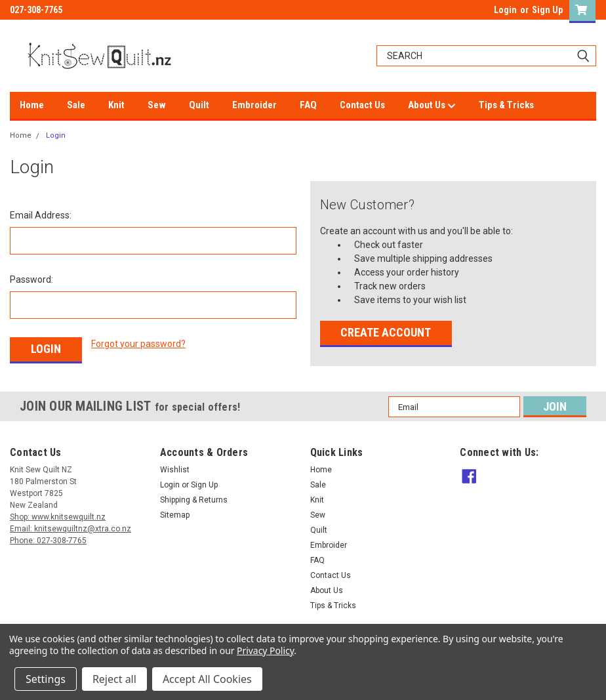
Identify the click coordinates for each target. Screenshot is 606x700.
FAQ (308, 105)
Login (505, 10)
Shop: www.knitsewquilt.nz (58, 515)
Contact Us (362, 105)
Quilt (199, 105)
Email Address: (41, 215)
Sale (76, 105)
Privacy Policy (265, 650)
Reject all (114, 679)
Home (32, 105)
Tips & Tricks (506, 105)
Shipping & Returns (194, 498)
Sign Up (547, 10)
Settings (46, 679)
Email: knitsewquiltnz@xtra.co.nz (71, 527)
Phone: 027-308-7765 (48, 539)
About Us (432, 106)
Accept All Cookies (207, 679)
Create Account (386, 332)
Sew (157, 105)
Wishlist (175, 468)
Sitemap (175, 513)
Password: (31, 279)
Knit (116, 105)
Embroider (254, 105)
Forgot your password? (138, 344)
